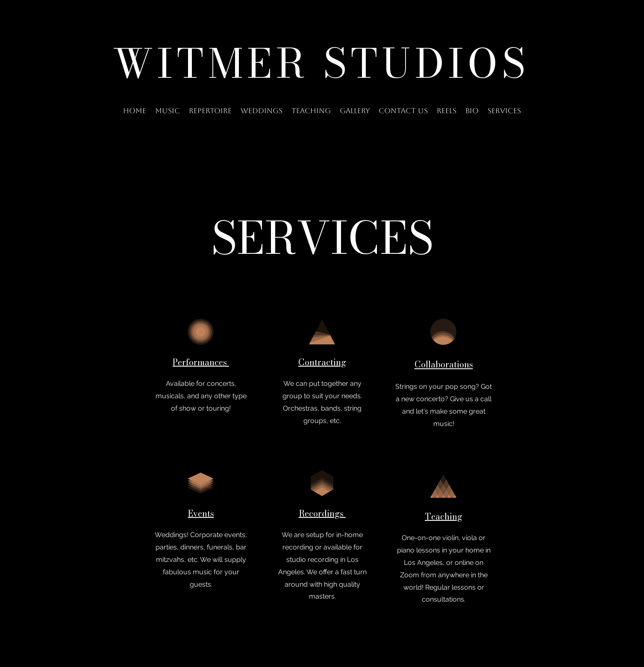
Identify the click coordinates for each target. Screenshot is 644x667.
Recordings (322, 513)
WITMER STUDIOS (321, 63)
